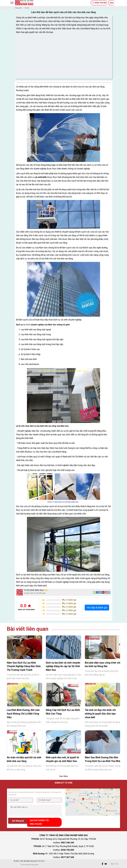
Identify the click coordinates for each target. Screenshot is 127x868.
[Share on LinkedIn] (109, 592)
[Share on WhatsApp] (94, 592)
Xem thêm (64, 776)
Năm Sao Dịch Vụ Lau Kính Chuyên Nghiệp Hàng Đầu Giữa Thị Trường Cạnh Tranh (24, 666)
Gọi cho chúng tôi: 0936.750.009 (40, 822)
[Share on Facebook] (97, 592)
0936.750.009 (98, 3)
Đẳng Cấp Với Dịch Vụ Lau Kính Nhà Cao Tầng (63, 712)
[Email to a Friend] (103, 592)
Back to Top (115, 863)
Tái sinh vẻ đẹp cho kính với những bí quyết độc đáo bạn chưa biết (100, 714)
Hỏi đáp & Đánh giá (97, 608)
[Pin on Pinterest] (106, 592)
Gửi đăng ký (18, 821)
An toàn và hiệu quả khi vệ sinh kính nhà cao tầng (24, 759)
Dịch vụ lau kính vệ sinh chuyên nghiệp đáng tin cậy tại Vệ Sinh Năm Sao (63, 666)
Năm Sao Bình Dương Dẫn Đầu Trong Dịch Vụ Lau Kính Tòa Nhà (103, 759)
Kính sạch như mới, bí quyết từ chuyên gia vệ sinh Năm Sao (62, 759)
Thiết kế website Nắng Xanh (29, 864)
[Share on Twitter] (100, 592)
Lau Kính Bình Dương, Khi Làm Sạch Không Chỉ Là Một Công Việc (23, 714)
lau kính (27, 325)
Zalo (111, 3)
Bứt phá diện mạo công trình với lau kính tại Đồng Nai (103, 665)
